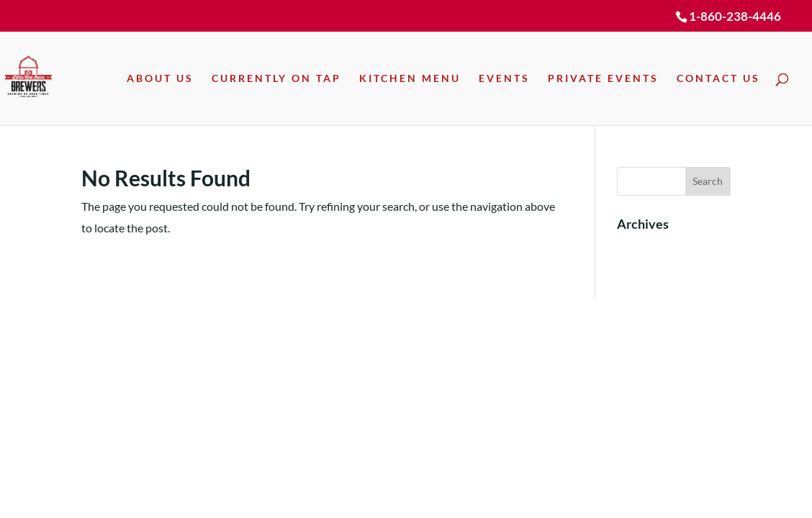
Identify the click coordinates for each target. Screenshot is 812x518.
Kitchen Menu (410, 79)
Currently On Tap (276, 79)
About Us (160, 79)
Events (504, 79)
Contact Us (718, 79)
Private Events (603, 79)
